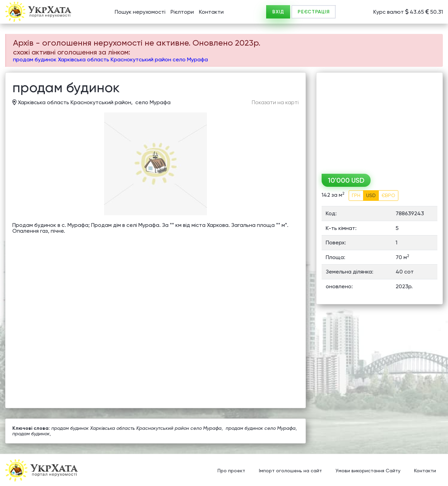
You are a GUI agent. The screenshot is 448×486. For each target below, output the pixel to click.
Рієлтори (182, 12)
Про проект (231, 471)
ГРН (356, 195)
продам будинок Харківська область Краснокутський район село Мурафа (110, 59)
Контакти (211, 12)
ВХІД (278, 12)
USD (371, 195)
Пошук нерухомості (140, 12)
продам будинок (31, 434)
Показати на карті (275, 102)
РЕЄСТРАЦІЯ (314, 12)
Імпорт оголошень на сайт (290, 471)
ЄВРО (388, 195)
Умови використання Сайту (368, 471)
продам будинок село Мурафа (261, 428)
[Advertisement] (379, 121)
